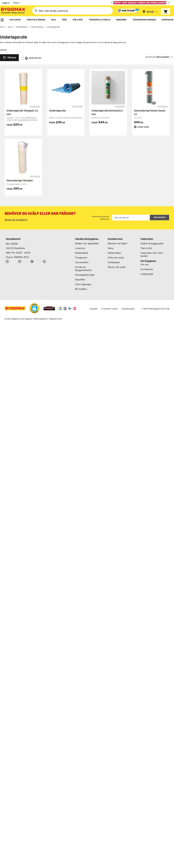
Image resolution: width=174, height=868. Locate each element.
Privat (16, 3)
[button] (34, 308)
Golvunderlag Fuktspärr (20, 180)
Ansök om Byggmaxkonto (83, 269)
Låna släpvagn (83, 284)
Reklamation (115, 253)
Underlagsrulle (57, 111)
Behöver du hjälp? (118, 243)
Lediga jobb (147, 274)
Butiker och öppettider (87, 243)
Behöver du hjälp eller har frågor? (40, 214)
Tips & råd (146, 248)
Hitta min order (116, 258)
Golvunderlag (37, 27)
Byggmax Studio (56, 319)
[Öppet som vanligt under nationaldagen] (140, 3)
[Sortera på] (159, 57)
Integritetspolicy (128, 309)
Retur (111, 248)
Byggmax (28, 319)
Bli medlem (81, 289)
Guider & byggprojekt (152, 243)
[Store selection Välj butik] (150, 12)
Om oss (145, 264)
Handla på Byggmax (87, 239)
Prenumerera (160, 217)
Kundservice (115, 239)
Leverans (80, 248)
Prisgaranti (81, 258)
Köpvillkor (80, 280)
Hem (2, 27)
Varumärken (82, 262)
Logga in (6, 3)
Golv (10, 27)
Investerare (147, 269)
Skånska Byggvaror (41, 319)
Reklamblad (82, 253)
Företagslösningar (85, 275)
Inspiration (147, 239)
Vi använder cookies (110, 309)
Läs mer (3, 50)
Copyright (94, 309)
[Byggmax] (13, 11)
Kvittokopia (114, 262)
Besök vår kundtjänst (16, 220)
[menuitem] (2, 20)
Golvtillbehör (22, 27)
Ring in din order (117, 267)
